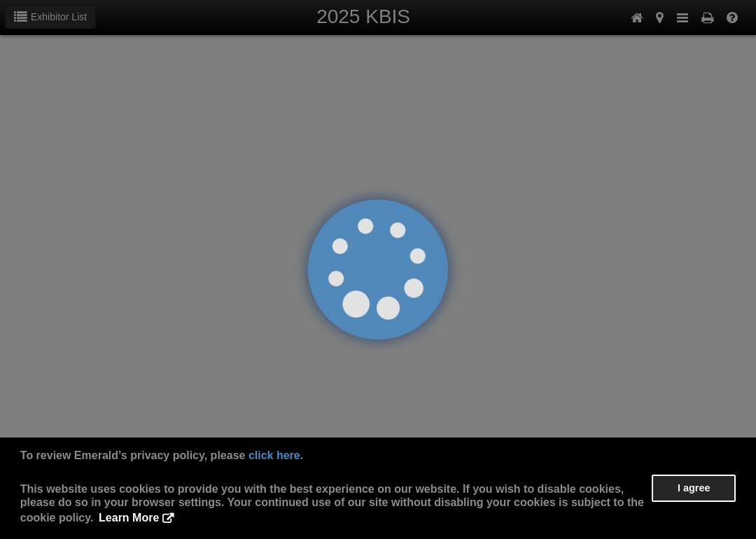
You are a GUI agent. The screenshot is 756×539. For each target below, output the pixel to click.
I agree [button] (694, 488)
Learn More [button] (129, 518)
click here (274, 455)
